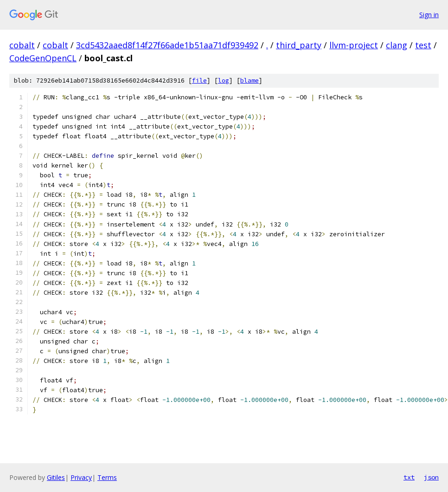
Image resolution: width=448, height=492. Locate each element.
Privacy (81, 477)
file (199, 81)
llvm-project (354, 45)
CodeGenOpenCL (43, 58)
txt (409, 477)
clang (397, 45)
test (423, 45)
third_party (299, 45)
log (224, 81)
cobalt (22, 45)
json (431, 477)
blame (250, 81)
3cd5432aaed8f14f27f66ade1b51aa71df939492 (167, 45)
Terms (107, 477)
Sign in (429, 15)
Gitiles (56, 477)
